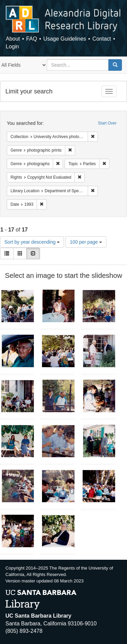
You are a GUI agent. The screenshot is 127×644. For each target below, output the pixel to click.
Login (12, 47)
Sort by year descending (32, 242)
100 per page (86, 242)
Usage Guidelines (65, 39)
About (13, 39)
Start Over (107, 123)
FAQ (31, 39)
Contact (102, 39)
